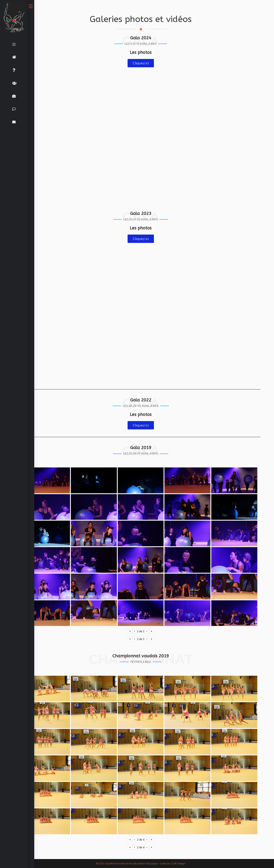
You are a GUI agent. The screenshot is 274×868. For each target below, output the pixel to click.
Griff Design (178, 863)
